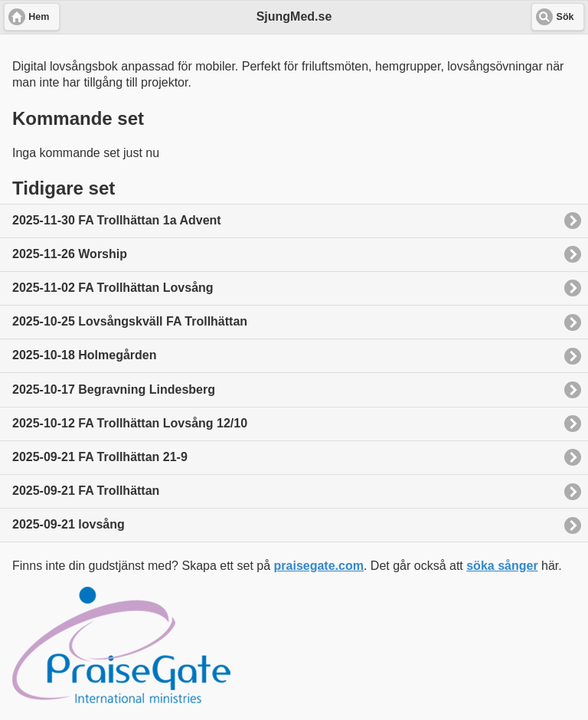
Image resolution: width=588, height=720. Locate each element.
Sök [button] (565, 17)
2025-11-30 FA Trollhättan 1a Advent (117, 220)
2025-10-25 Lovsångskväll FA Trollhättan (130, 321)
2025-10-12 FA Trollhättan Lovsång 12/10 (130, 423)
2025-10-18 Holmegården (85, 355)
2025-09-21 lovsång (69, 524)
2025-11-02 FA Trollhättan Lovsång (113, 288)
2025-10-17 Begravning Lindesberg (114, 389)
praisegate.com (319, 566)
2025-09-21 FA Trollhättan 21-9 (100, 457)
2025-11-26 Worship (70, 254)
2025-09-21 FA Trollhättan (86, 491)
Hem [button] (39, 17)
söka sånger (502, 566)
